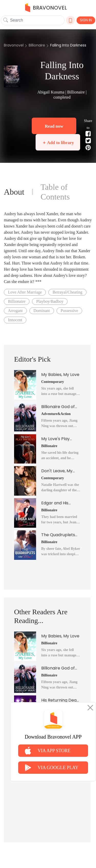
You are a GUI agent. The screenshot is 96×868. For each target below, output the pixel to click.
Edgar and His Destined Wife (55, 503)
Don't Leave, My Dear (57, 471)
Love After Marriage (25, 292)
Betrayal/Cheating (67, 292)
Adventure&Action (56, 414)
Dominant (42, 311)
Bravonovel (14, 45)
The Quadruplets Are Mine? (58, 535)
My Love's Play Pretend (55, 439)
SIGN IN (86, 20)
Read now (54, 126)
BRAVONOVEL (46, 8)
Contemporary (53, 382)
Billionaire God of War (58, 407)
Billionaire (37, 45)
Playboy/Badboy (50, 301)
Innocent (15, 320)
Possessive (69, 311)
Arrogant (15, 311)
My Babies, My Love (60, 375)
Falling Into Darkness (68, 45)
